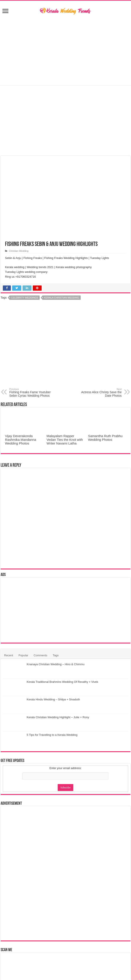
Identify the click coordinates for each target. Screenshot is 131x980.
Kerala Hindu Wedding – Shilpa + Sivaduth (53, 699)
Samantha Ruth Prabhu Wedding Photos (105, 438)
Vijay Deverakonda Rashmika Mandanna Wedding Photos (21, 440)
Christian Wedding (19, 251)
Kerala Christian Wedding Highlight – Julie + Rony (58, 717)
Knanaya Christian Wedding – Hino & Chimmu (56, 664)
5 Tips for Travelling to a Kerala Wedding (52, 735)
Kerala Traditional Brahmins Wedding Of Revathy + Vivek (62, 682)
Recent (9, 655)
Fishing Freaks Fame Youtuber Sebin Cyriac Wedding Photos (32, 393)
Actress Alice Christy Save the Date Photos (99, 393)
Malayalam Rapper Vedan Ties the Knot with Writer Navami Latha (65, 440)
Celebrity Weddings (25, 298)
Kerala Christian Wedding (61, 298)
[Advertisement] (65, 50)
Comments (40, 655)
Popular (23, 655)
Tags (56, 655)
